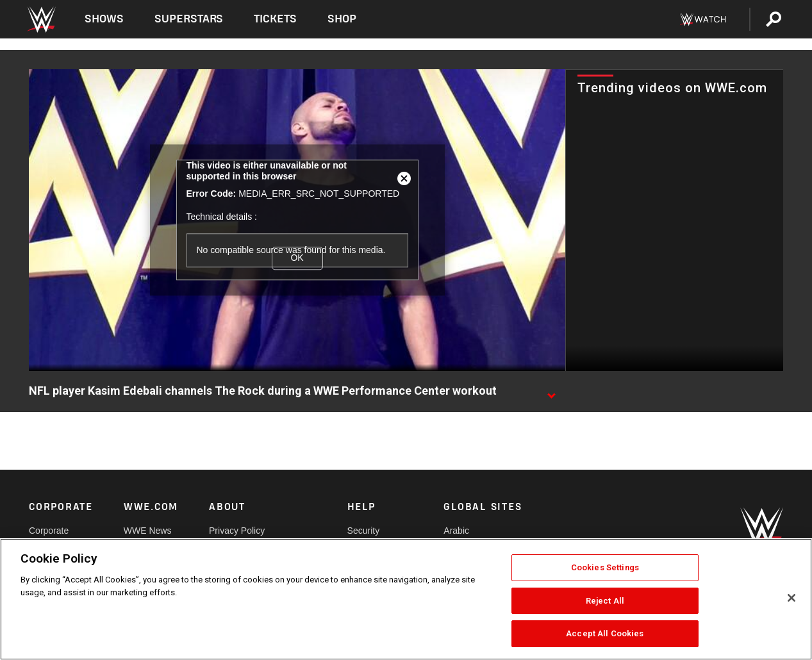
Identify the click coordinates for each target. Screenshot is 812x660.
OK (297, 258)
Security (364, 531)
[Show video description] (551, 392)
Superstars (189, 19)
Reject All (605, 601)
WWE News (148, 531)
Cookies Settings (605, 567)
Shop (342, 19)
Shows (104, 19)
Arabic (456, 531)
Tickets (275, 19)
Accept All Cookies (605, 633)
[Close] (791, 598)
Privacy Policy (237, 531)
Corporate (49, 531)
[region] (406, 599)
